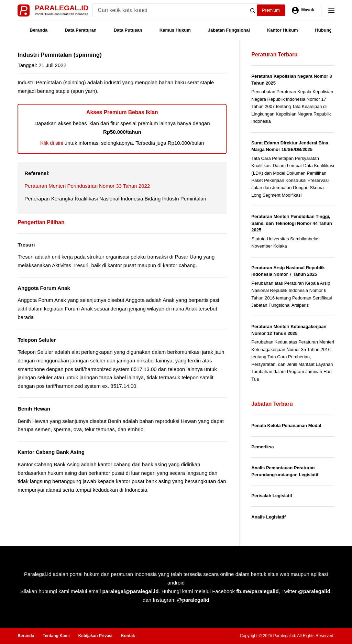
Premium (271, 10)
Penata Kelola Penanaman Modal (286, 425)
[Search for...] (169, 10)
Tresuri (26, 245)
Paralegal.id (62, 8)
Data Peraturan (80, 30)
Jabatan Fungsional (229, 30)
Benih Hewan (34, 409)
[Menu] (331, 10)
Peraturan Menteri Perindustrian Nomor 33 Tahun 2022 (87, 186)
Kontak (128, 636)
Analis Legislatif (268, 517)
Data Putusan (128, 30)
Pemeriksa (262, 447)
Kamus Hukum (175, 30)
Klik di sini (52, 143)
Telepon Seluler (37, 340)
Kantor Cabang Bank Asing (51, 452)
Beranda (38, 30)
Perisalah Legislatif (272, 496)
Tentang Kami (56, 636)
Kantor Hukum (283, 30)
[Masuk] (303, 10)
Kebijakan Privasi (95, 636)
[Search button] (253, 10)
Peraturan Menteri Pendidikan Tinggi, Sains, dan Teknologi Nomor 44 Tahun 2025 (291, 223)
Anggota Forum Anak (44, 288)
